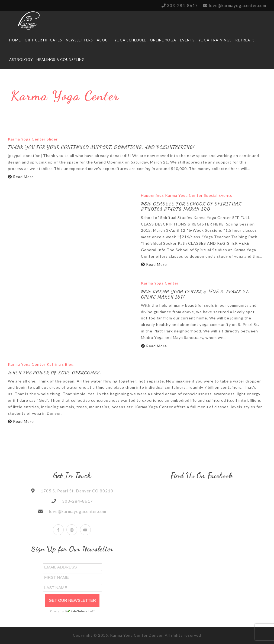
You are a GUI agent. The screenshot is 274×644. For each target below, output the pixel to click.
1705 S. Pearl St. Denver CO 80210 (77, 491)
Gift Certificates (43, 40)
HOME (15, 40)
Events (187, 40)
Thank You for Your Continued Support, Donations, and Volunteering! (101, 147)
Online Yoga (163, 40)
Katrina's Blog (60, 364)
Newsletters (79, 40)
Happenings (152, 195)
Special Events (218, 195)
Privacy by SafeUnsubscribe (72, 611)
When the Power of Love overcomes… (55, 373)
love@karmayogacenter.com (237, 5)
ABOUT (104, 40)
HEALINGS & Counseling (61, 60)
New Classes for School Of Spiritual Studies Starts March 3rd (191, 206)
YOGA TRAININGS (215, 40)
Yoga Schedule (130, 40)
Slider (52, 139)
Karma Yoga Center (27, 139)
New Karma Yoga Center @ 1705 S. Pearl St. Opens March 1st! (195, 294)
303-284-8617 (182, 5)
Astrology (21, 60)
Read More (21, 177)
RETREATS (245, 40)
